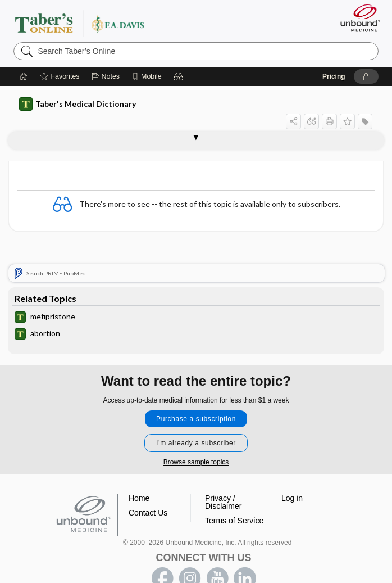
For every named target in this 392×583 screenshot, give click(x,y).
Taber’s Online (102, 23)
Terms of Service (234, 521)
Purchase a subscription (196, 419)
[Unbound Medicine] (357, 18)
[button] (179, 76)
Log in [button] (292, 498)
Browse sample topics (196, 462)
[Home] (24, 76)
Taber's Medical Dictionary (78, 104)
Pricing (334, 76)
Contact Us (148, 513)
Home (139, 498)
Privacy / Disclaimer (223, 502)
